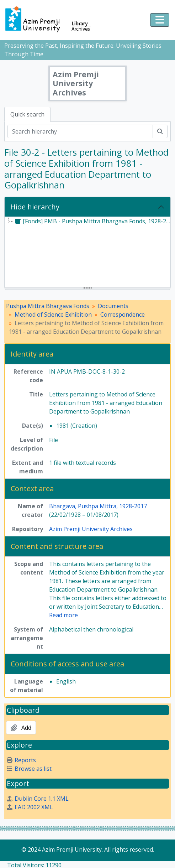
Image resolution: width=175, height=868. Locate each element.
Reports (21, 760)
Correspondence (123, 315)
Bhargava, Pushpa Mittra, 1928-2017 (98, 506)
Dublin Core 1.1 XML (37, 799)
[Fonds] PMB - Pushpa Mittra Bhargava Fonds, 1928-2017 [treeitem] (93, 221)
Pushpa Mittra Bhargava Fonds (48, 306)
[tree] (87, 253)
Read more (63, 615)
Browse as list (29, 769)
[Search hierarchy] (80, 131)
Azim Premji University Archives (91, 529)
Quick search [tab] (27, 114)
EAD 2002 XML (30, 807)
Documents (113, 306)
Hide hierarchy (35, 207)
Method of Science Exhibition (53, 315)
